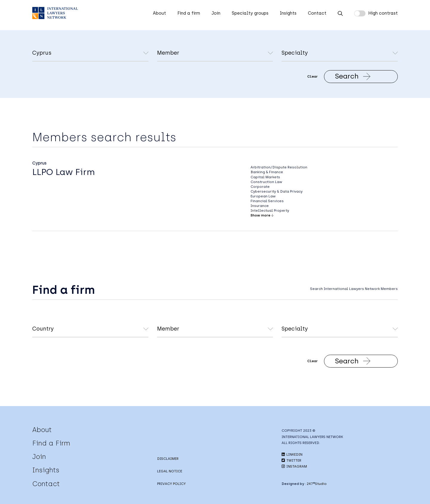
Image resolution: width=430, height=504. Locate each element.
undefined (215, 53)
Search (353, 76)
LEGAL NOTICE (170, 471)
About (159, 13)
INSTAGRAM (294, 466)
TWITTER (291, 460)
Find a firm (189, 13)
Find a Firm (51, 443)
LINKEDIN (292, 454)
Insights (288, 13)
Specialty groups (250, 13)
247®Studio (317, 484)
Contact (317, 13)
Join (216, 13)
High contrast (383, 13)
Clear (312, 76)
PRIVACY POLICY (171, 484)
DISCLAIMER (168, 459)
